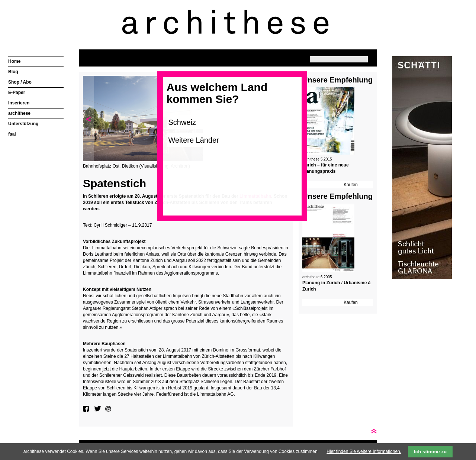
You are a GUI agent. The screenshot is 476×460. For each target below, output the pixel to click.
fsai (12, 134)
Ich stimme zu (430, 452)
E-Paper (17, 93)
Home (14, 61)
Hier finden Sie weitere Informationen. (364, 451)
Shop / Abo (20, 82)
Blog (13, 72)
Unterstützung (23, 124)
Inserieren (19, 103)
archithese (19, 113)
